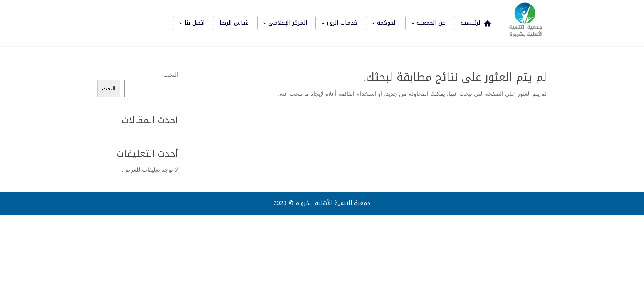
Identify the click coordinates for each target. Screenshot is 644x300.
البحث (171, 75)
